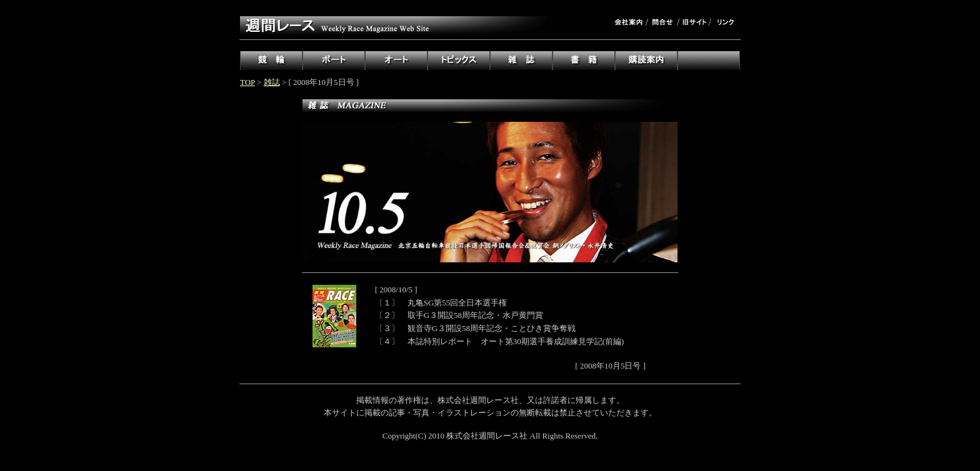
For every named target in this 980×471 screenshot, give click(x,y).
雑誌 (272, 82)
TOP (247, 82)
